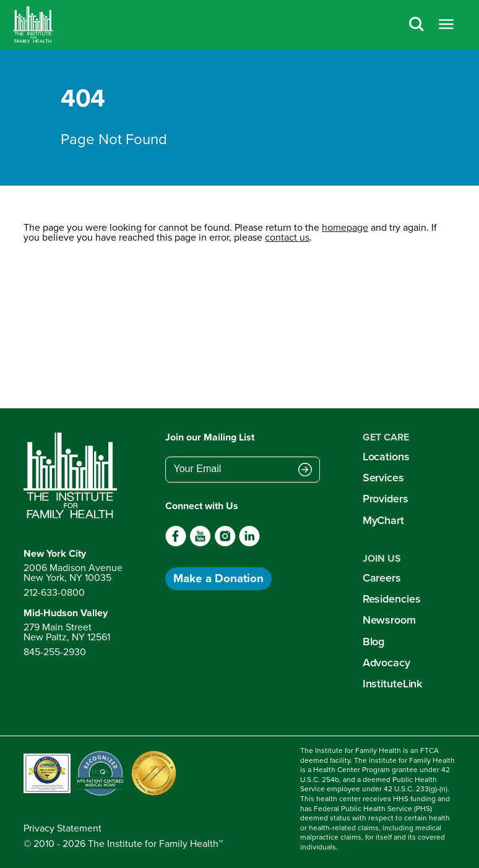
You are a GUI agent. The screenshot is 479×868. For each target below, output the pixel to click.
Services (383, 478)
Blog (374, 642)
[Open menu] (446, 25)
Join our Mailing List (210, 437)
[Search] (416, 25)
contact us (287, 237)
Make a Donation (218, 578)
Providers (386, 499)
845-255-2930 (55, 652)
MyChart (383, 520)
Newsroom (389, 620)
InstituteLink (393, 684)
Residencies (392, 599)
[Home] (33, 25)
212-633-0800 (54, 592)
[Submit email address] (305, 470)
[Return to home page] (73, 476)
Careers (382, 578)
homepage (345, 227)
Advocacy (386, 663)
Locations (386, 457)
